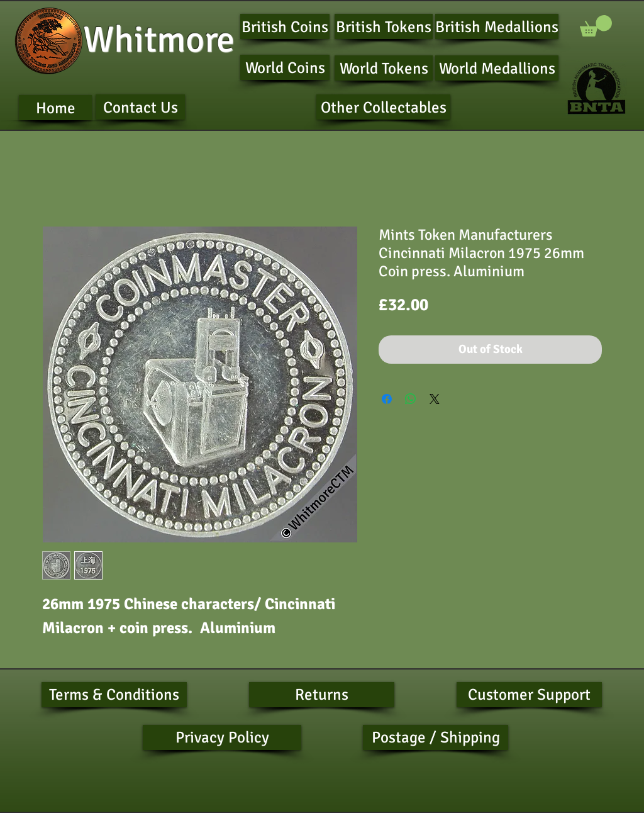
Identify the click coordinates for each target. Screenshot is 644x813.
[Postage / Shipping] (436, 737)
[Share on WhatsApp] (411, 399)
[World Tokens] (384, 68)
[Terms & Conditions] (114, 695)
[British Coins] (285, 26)
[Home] (55, 108)
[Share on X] (435, 399)
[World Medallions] (497, 68)
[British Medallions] (497, 26)
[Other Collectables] (383, 107)
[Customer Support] (529, 695)
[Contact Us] (140, 107)
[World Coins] (285, 67)
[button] (596, 26)
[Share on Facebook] (387, 399)
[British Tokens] (384, 26)
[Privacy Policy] (222, 737)
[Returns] (322, 695)
